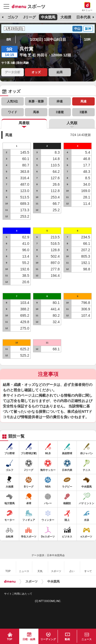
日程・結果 (29, 639)
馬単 (36, 112)
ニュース (87, 639)
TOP (9, 639)
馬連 (83, 101)
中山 (77, 29)
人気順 (72, 123)
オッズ (36, 72)
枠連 (60, 101)
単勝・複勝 (36, 101)
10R (87, 39)
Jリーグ (29, 17)
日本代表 (83, 17)
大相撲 (66, 17)
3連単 (83, 112)
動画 (67, 639)
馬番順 (24, 123)
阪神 (88, 29)
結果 (60, 72)
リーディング (48, 639)
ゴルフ (13, 17)
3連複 (60, 112)
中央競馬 (48, 17)
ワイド (13, 112)
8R (9, 39)
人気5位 (12, 101)
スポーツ (31, 582)
